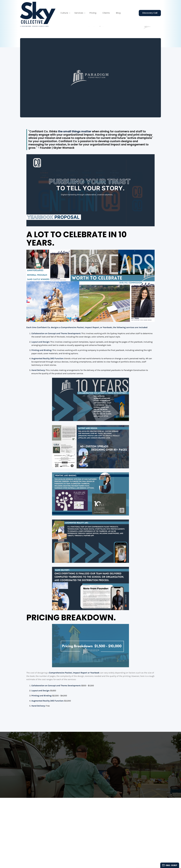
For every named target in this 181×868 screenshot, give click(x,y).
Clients (106, 13)
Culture (64, 13)
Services (79, 13)
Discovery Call (150, 13)
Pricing (93, 13)
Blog (118, 13)
